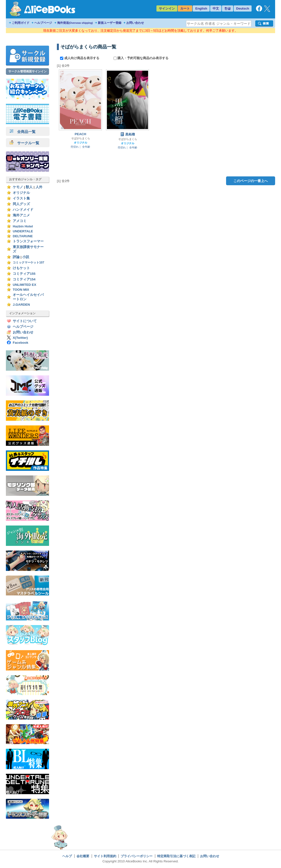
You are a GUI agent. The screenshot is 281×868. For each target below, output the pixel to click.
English (201, 8)
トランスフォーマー (28, 241)
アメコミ (20, 221)
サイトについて (25, 321)
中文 (216, 8)
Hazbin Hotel (23, 226)
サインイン (167, 8)
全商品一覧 (23, 132)
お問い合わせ (135, 23)
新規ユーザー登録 (110, 23)
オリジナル (21, 193)
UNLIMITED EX (25, 285)
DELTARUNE (23, 236)
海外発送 (75, 23)
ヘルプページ (43, 23)
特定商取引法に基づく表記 (176, 856)
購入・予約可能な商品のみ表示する (141, 58)
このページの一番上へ (251, 181)
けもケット (21, 268)
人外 (39, 187)
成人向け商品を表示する (80, 58)
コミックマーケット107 (28, 263)
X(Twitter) (20, 338)
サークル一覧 (24, 143)
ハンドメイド (23, 210)
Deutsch (243, 8)
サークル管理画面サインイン (27, 71)
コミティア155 (24, 274)
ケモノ (18, 187)
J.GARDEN (21, 305)
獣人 (29, 187)
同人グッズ (21, 204)
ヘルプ (67, 856)
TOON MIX (21, 290)
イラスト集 (21, 198)
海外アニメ (21, 215)
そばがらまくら (81, 138)
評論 (16, 257)
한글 (228, 8)
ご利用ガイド (21, 23)
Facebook (20, 343)
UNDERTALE (23, 231)
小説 (26, 257)
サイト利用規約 (105, 856)
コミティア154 (24, 279)
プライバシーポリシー (137, 856)
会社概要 (83, 856)
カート (185, 8)
